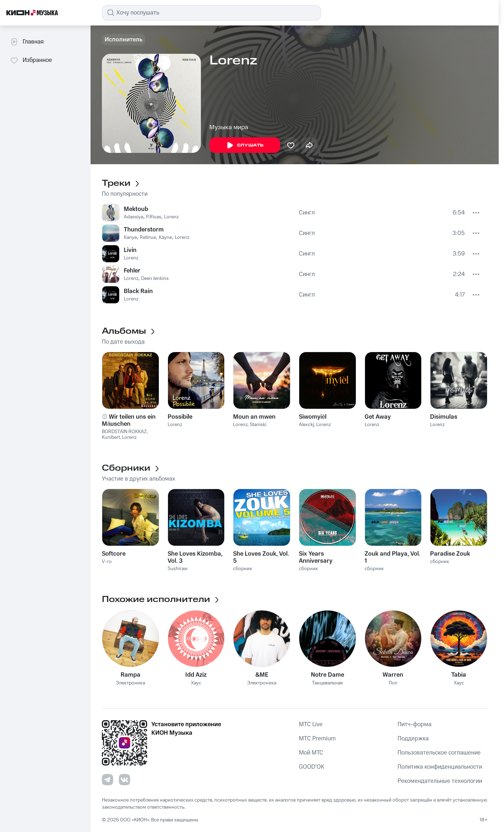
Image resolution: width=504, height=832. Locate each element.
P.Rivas (154, 217)
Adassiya (134, 217)
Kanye (130, 237)
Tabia (459, 675)
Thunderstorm (144, 230)
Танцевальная (327, 683)
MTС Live (311, 724)
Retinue (148, 237)
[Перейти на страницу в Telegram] (108, 780)
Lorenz (171, 217)
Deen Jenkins (155, 279)
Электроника (131, 683)
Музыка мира (229, 127)
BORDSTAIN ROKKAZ (124, 432)
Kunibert (111, 437)
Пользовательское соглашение (439, 753)
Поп (393, 683)
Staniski (258, 425)
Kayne (165, 237)
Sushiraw (178, 569)
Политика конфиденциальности (440, 767)
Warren (393, 675)
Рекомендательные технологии (440, 781)
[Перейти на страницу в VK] (124, 780)
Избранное (31, 60)
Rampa (131, 675)
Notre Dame (328, 675)
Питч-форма (415, 724)
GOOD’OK (312, 767)
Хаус (196, 683)
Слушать (245, 145)
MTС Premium (317, 739)
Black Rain (138, 291)
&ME (262, 675)
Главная (27, 42)
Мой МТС (311, 753)
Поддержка (413, 739)
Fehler (132, 271)
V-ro (107, 562)
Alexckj (306, 425)
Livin (130, 250)
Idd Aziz (196, 675)
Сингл (307, 213)
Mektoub (136, 209)
